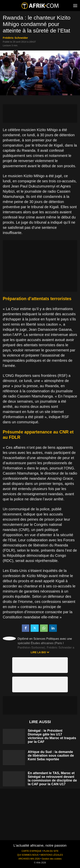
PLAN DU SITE (51, 851)
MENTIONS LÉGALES (52, 855)
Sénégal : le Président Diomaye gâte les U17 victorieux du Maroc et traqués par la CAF (52, 736)
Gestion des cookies (52, 859)
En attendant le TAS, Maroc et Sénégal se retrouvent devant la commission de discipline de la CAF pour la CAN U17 (52, 779)
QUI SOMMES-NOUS (28, 855)
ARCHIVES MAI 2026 (29, 859)
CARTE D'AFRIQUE (31, 851)
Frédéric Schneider (15, 38)
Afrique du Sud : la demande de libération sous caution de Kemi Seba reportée (51, 756)
